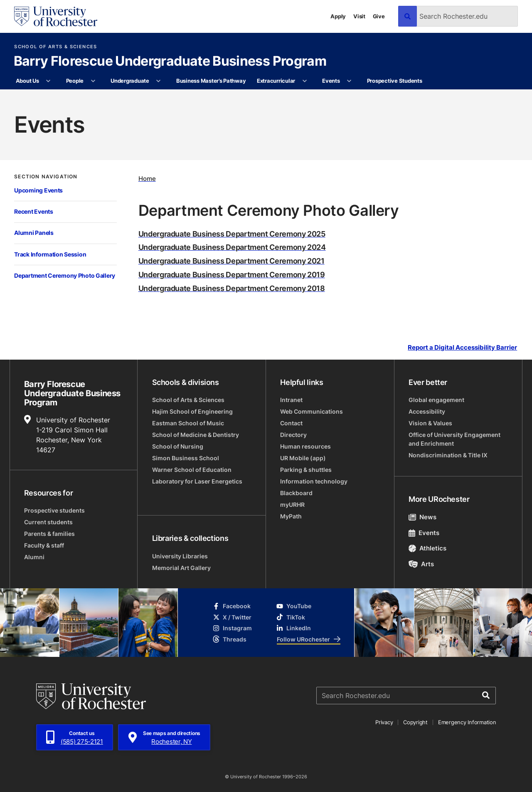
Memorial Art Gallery (181, 568)
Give (379, 16)
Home (147, 179)
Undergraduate (130, 81)
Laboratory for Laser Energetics (197, 481)
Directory (293, 435)
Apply (338, 16)
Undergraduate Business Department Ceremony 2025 (232, 234)
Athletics (427, 548)
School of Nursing (178, 446)
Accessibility (427, 411)
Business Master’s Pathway (211, 81)
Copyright (415, 722)
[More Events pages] (349, 81)
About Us (27, 81)
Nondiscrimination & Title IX (448, 455)
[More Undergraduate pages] (159, 81)
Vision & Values (430, 423)
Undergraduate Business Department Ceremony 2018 (232, 288)
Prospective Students (395, 81)
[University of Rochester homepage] (56, 16)
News (422, 517)
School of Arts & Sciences (55, 47)
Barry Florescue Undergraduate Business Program (170, 62)
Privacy (384, 722)
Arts (421, 564)
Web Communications (312, 411)
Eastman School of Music (188, 423)
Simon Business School (186, 458)
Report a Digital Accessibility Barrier (462, 347)
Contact (291, 423)
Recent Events (33, 211)
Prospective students (54, 510)
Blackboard (296, 493)
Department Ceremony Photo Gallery (65, 275)
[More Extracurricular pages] (304, 81)
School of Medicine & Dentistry (196, 435)
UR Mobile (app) (303, 458)
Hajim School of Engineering (192, 411)
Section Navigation (46, 177)
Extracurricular (276, 81)
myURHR (292, 505)
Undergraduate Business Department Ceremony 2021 (232, 261)
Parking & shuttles (306, 470)
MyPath (291, 516)
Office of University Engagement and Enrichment (454, 439)
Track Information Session (50, 254)
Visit (359, 16)
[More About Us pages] (48, 81)
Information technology (314, 481)
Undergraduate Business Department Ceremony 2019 (232, 274)
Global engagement (436, 400)
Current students (48, 522)
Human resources (305, 446)
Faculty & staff (44, 545)
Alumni (34, 557)
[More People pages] (93, 81)
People (75, 81)
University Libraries (180, 556)
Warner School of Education (192, 470)
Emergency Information (467, 722)
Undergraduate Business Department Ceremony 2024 (232, 247)
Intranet (291, 400)
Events (331, 81)
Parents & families (49, 534)
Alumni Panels (34, 233)
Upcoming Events (38, 190)
